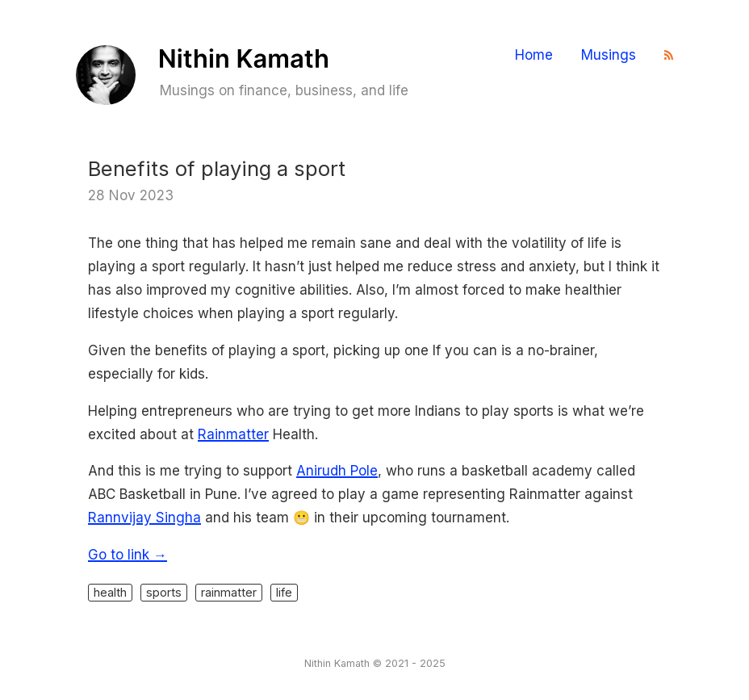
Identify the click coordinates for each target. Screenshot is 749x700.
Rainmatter (233, 434)
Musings (609, 55)
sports (164, 592)
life (284, 592)
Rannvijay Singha (144, 518)
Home (534, 55)
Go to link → (128, 555)
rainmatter (229, 592)
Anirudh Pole (337, 471)
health (110, 592)
